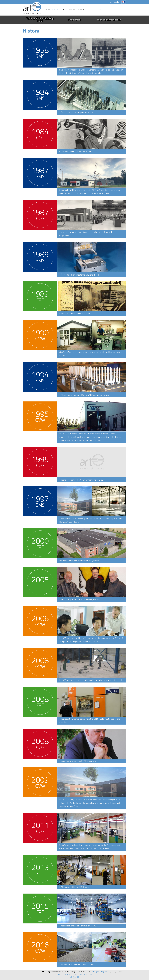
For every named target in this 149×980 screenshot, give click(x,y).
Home (48, 10)
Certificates (68, 974)
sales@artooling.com (100, 972)
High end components (109, 20)
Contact (81, 10)
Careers (72, 10)
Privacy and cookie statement (84, 974)
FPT (120, 2)
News (65, 10)
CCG (115, 2)
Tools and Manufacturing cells (40, 20)
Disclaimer (59, 974)
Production (74, 20)
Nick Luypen (123, 972)
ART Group (56, 10)
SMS (111, 2)
